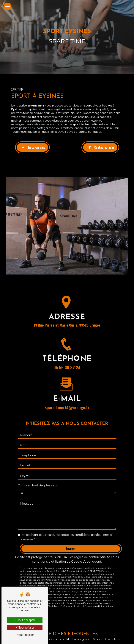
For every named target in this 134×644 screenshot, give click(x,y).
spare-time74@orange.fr (67, 403)
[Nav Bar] (7, 7)
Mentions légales (78, 639)
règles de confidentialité (92, 553)
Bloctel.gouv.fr (55, 602)
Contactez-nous (100, 147)
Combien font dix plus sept (38, 481)
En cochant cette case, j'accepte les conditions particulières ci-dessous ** (68, 533)
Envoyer (71, 545)
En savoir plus (32, 147)
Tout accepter (25, 620)
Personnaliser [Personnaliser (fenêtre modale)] (25, 635)
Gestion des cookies (106, 639)
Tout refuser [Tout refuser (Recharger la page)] (25, 628)
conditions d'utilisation (49, 557)
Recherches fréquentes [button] (67, 634)
